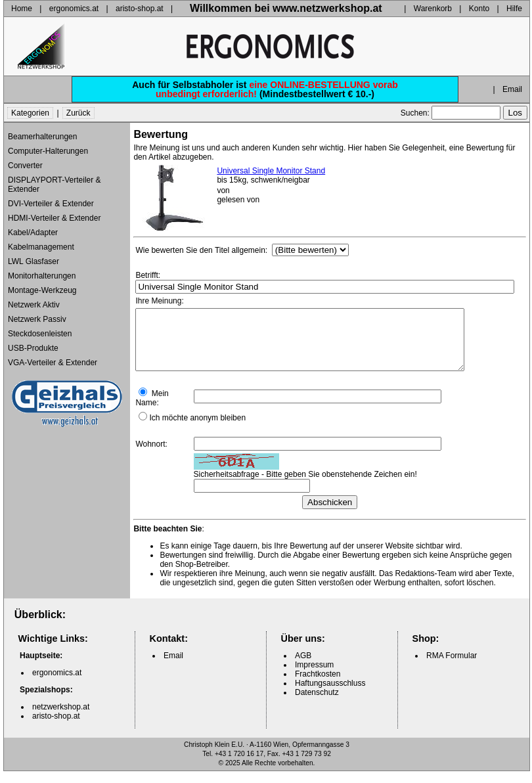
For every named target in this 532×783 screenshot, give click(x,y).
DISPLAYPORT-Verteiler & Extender (55, 185)
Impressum (314, 677)
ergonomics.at (74, 9)
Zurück (78, 113)
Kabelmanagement (41, 247)
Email (512, 89)
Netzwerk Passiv (37, 319)
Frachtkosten (318, 686)
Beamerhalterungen (42, 137)
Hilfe (514, 9)
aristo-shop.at (140, 9)
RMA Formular (452, 667)
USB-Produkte (33, 348)
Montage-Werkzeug (42, 290)
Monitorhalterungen (42, 276)
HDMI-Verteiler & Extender (54, 218)
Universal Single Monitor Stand (271, 171)
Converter (25, 166)
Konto (479, 9)
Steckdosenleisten (40, 334)
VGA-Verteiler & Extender (53, 363)
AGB (303, 667)
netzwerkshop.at (61, 719)
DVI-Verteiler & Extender (51, 204)
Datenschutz (317, 704)
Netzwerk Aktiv (34, 305)
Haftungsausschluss (330, 695)
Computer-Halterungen (48, 151)
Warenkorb (433, 9)
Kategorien (30, 113)
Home (22, 9)
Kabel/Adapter (33, 233)
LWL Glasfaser (33, 261)
